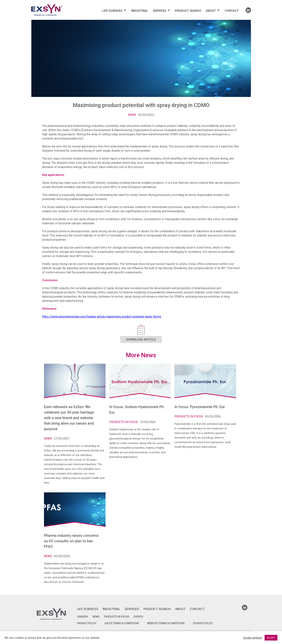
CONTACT (232, 11)
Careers (83, 617)
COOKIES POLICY (203, 623)
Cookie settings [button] (252, 638)
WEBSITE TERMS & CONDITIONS (166, 623)
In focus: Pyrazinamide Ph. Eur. (200, 407)
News (132, 115)
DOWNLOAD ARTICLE (141, 339)
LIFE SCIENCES (112, 11)
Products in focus (117, 617)
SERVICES (160, 11)
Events (138, 617)
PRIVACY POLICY (87, 623)
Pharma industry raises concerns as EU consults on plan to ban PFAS (71, 541)
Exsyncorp (56, 4)
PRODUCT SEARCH (188, 11)
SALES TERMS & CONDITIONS (122, 623)
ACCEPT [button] (271, 638)
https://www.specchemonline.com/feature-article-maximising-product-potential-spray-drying (102, 317)
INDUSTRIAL (140, 11)
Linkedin (248, 9)
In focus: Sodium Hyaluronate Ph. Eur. (137, 410)
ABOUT (211, 11)
